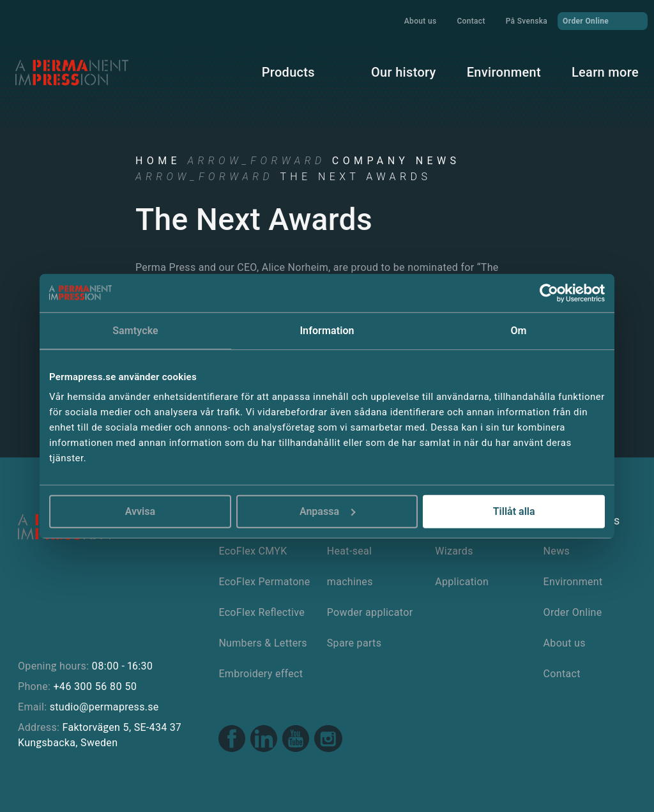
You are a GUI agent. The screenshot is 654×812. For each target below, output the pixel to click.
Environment (504, 72)
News (557, 551)
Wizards (454, 551)
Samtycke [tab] (135, 330)
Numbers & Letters (262, 643)
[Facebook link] (232, 740)
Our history (404, 72)
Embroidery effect (261, 674)
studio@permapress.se (104, 707)
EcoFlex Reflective (262, 612)
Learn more (605, 72)
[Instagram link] (328, 740)
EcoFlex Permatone (264, 582)
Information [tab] (327, 330)
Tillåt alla (514, 511)
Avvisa (140, 511)
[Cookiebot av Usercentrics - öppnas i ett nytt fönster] (549, 293)
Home (158, 161)
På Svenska (527, 21)
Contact (471, 21)
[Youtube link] (296, 740)
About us (421, 21)
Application (462, 582)
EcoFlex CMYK (253, 551)
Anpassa (328, 511)
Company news (396, 161)
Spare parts (354, 643)
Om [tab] (518, 330)
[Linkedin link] (264, 740)
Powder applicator (370, 612)
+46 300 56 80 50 (95, 686)
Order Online (603, 20)
